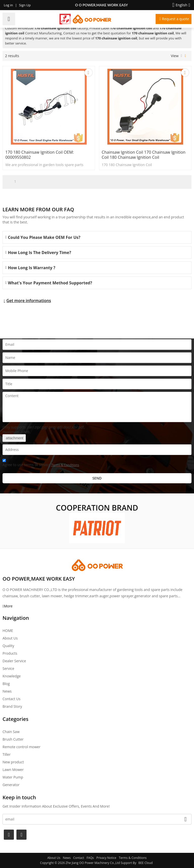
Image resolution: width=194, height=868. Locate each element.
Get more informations (29, 301)
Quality (8, 646)
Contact (79, 858)
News (7, 691)
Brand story (12, 706)
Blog (6, 684)
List (181, 56)
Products (10, 653)
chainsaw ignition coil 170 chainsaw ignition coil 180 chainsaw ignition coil (144, 155)
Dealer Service (14, 661)
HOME (8, 631)
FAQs (90, 858)
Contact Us (11, 699)
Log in (8, 5)
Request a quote (175, 19)
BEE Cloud (146, 863)
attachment (14, 438)
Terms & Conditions (65, 465)
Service (8, 668)
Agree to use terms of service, (41, 463)
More (8, 606)
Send (97, 478)
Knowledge (12, 676)
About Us (10, 638)
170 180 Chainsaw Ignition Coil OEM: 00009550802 (40, 155)
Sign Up (25, 5)
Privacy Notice (106, 858)
